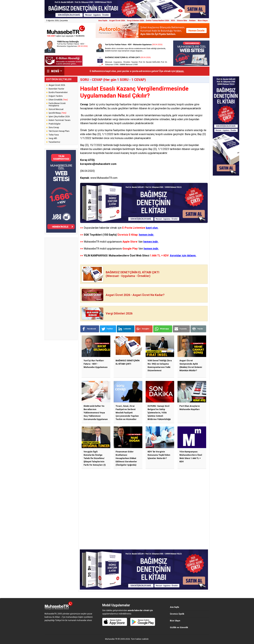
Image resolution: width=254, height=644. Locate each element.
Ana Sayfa (103, 21)
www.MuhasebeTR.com (104, 178)
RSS (173, 21)
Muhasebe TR (111, 639)
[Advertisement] (61, 289)
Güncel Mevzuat (56, 109)
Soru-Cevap (54, 127)
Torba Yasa (54, 135)
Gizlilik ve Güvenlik (179, 627)
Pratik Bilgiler (55, 124)
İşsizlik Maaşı (57, 113)
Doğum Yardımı (56, 96)
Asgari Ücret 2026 (117, 21)
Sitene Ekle (182, 21)
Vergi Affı (53, 138)
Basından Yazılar (56, 89)
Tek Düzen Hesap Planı (59, 131)
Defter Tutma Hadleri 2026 (157, 21)
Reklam (192, 21)
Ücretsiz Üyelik (177, 614)
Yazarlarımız (54, 142)
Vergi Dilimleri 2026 (135, 21)
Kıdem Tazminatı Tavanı (60, 120)
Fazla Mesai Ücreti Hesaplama (57, 104)
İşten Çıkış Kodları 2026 (59, 117)
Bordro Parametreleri (58, 92)
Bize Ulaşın (203, 21)
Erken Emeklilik (58, 100)
